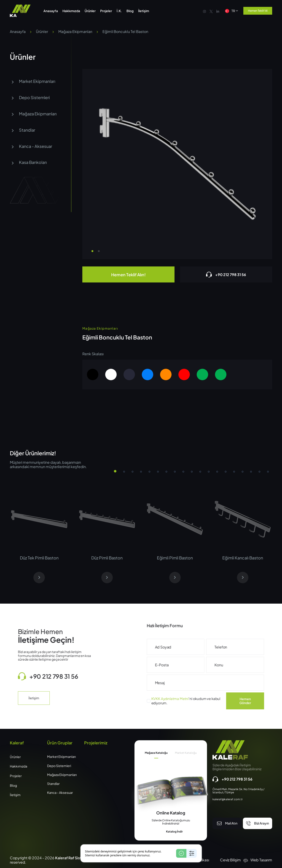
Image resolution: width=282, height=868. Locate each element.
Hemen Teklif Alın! (128, 275)
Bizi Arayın (258, 823)
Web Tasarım (261, 860)
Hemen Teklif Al (258, 11)
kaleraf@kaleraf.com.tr (228, 799)
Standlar (23, 130)
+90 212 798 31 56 (226, 275)
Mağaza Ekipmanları (75, 31)
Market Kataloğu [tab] (186, 753)
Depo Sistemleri (30, 98)
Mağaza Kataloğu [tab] (156, 753)
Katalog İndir (171, 832)
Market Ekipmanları (33, 81)
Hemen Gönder (263, 701)
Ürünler (42, 31)
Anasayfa (18, 31)
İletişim (16, 698)
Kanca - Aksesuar (31, 146)
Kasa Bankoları (28, 162)
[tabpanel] (171, 822)
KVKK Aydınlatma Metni (188, 698)
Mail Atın (227, 823)
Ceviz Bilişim (230, 860)
